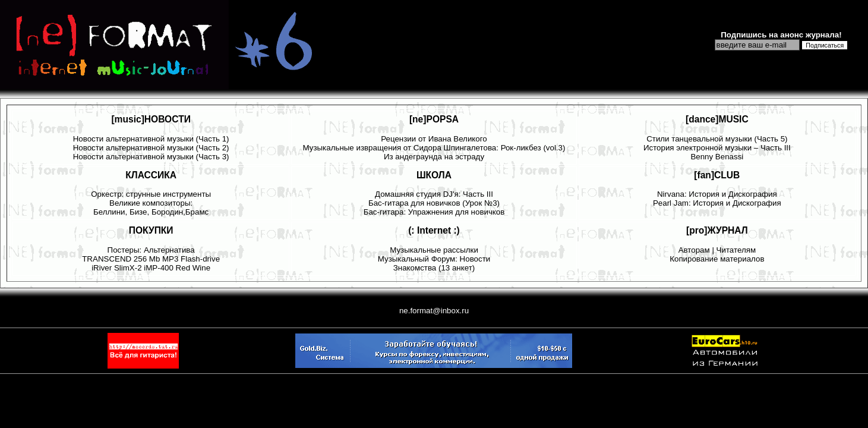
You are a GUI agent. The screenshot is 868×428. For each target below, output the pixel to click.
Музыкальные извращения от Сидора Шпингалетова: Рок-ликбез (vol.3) (434, 148)
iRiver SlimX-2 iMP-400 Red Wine (151, 268)
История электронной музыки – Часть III (717, 148)
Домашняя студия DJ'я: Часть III (434, 194)
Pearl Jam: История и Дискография (717, 203)
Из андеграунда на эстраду (434, 157)
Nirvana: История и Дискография (717, 194)
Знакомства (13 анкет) (434, 268)
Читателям (736, 250)
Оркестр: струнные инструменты (151, 194)
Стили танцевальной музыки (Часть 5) (717, 139)
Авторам (694, 250)
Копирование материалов (717, 259)
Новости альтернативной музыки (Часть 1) (151, 139)
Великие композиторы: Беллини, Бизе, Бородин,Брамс (151, 207)
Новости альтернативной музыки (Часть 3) (151, 157)
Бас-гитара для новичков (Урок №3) (434, 203)
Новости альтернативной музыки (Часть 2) (151, 148)
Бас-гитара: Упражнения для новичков (434, 212)
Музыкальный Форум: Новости (434, 259)
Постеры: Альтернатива (151, 250)
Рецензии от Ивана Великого (434, 139)
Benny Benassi (717, 157)
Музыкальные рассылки (434, 250)
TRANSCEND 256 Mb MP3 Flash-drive (151, 259)
